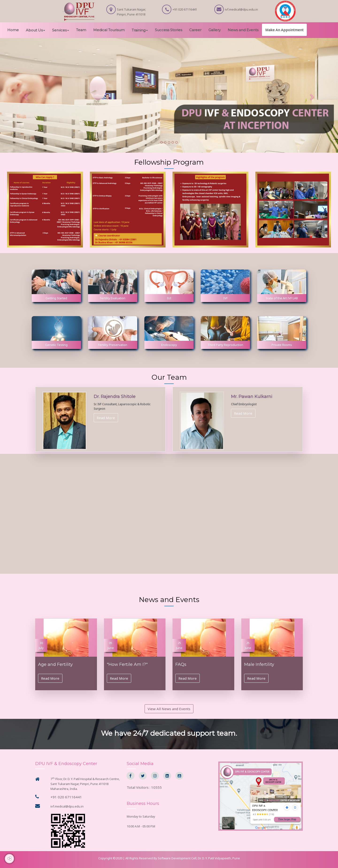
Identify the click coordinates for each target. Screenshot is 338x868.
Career (195, 30)
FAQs (181, 664)
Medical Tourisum (109, 30)
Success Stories (169, 30)
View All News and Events (169, 709)
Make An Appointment (284, 30)
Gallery (215, 30)
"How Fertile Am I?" (127, 664)
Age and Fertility (55, 664)
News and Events (243, 30)
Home (13, 30)
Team (81, 30)
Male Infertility (259, 664)
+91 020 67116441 (66, 797)
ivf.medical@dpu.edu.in (67, 806)
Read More (106, 418)
